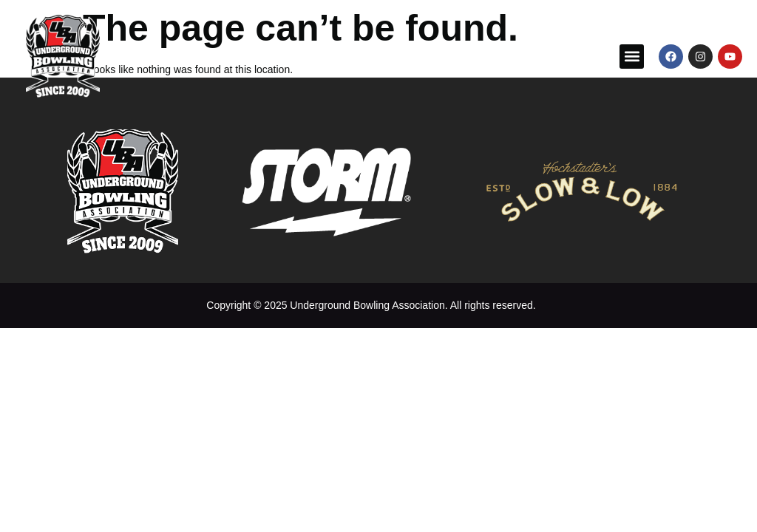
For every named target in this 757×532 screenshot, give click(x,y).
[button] (632, 57)
